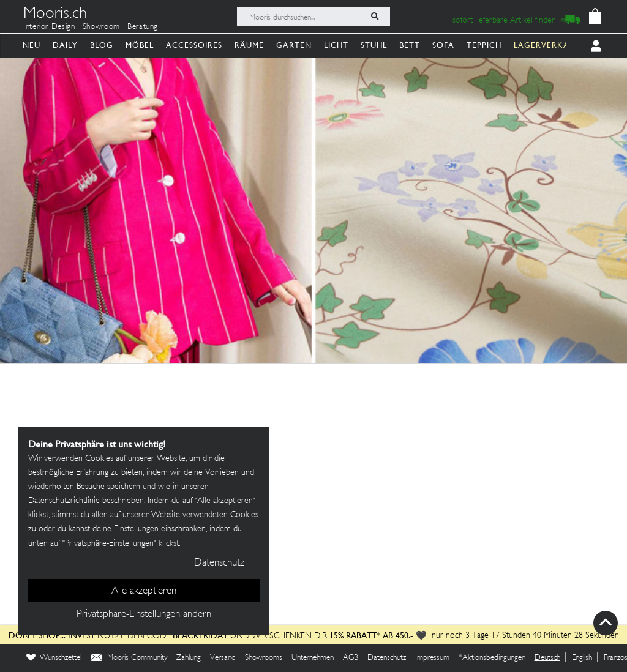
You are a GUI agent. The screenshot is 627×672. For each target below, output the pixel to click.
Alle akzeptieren (144, 591)
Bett (410, 45)
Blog (102, 45)
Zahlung (189, 658)
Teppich (484, 45)
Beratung (143, 27)
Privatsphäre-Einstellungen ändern (144, 614)
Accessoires (194, 45)
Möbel (140, 45)
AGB (351, 658)
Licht (336, 45)
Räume (249, 45)
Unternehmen (313, 658)
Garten (294, 45)
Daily (65, 45)
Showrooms (264, 658)
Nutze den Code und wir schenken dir (168, 636)
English (582, 658)
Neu (32, 45)
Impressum (432, 658)
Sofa (443, 45)
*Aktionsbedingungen (492, 658)
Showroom (101, 27)
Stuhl (374, 45)
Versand (223, 658)
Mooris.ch (55, 15)
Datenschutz (387, 658)
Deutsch (547, 658)
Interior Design (49, 27)
